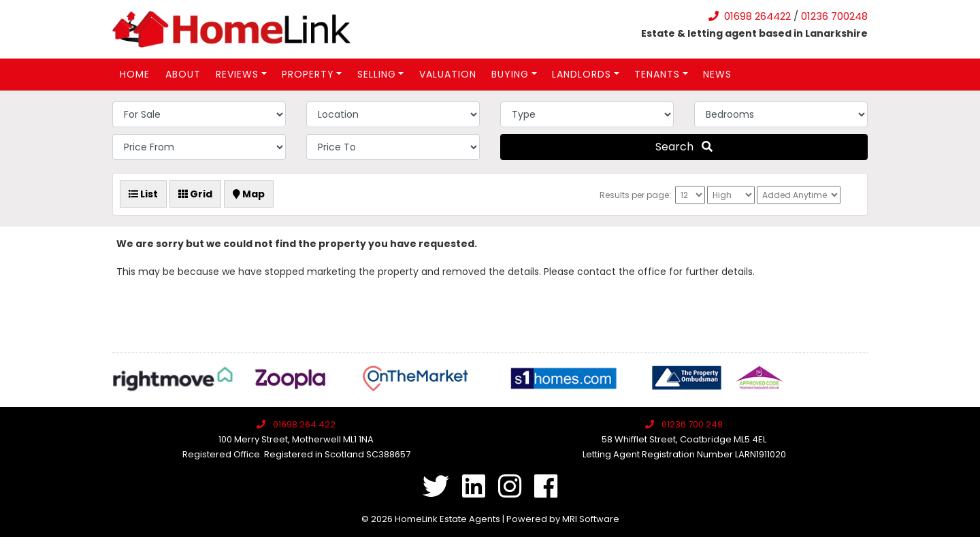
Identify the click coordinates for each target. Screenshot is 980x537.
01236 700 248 (692, 424)
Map (249, 194)
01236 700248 (834, 16)
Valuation (448, 74)
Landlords (582, 74)
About (183, 74)
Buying (510, 74)
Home (135, 74)
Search (684, 147)
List (143, 194)
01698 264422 (757, 16)
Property (308, 74)
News (717, 74)
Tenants (657, 74)
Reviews (237, 74)
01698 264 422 (304, 424)
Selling (377, 74)
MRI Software (591, 519)
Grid (195, 194)
